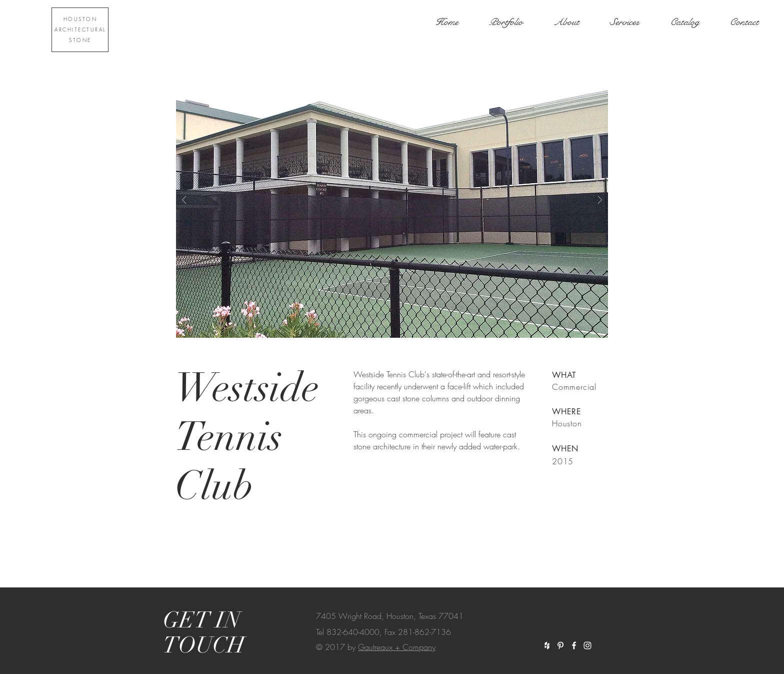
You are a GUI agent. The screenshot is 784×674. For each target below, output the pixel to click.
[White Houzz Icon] (547, 645)
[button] (392, 200)
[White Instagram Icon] (587, 645)
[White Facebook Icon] (574, 645)
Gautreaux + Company (397, 647)
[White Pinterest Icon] (560, 645)
